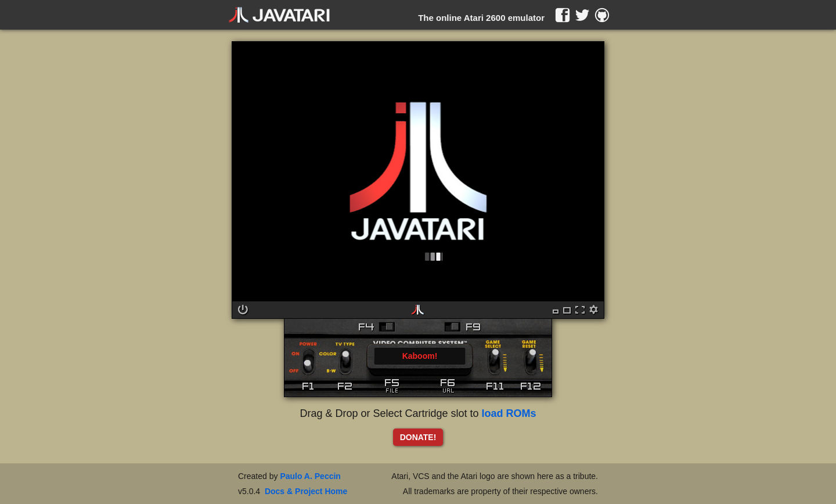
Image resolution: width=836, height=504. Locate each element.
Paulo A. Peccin (310, 476)
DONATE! (418, 437)
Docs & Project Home (306, 491)
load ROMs (509, 413)
